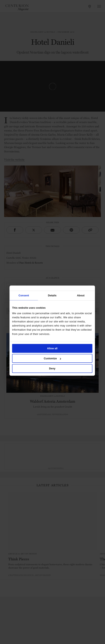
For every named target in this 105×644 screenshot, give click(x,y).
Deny (52, 368)
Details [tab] (52, 296)
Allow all (52, 348)
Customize (52, 358)
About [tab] (81, 296)
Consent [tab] (24, 296)
